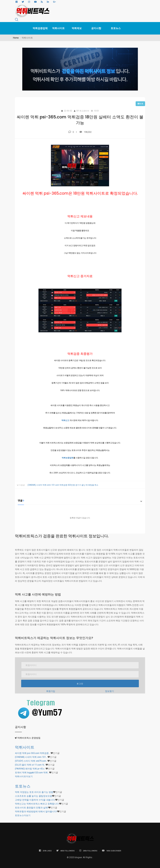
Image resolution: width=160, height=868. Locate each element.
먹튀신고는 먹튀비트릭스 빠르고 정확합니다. (37, 804)
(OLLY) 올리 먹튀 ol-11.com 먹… (30, 765)
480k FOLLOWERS (65, 851)
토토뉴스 (116, 28)
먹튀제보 (77, 28)
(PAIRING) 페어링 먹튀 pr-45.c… (30, 769)
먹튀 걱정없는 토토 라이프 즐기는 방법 (34, 792)
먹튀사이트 (58, 28)
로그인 (80, 684)
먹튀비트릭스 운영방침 (29, 738)
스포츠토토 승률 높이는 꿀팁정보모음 (33, 796)
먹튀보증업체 (68, 458)
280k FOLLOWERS (88, 851)
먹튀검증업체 (40, 28)
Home (16, 38)
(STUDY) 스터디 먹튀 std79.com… (31, 761)
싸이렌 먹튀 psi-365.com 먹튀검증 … (33, 753)
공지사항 (96, 28)
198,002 (85, 132)
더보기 (24, 776)
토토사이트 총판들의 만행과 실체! (32, 808)
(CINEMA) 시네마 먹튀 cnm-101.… (31, 757)
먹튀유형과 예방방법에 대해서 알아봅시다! (36, 812)
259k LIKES (45, 851)
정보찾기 (109, 691)
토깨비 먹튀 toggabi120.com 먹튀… (32, 773)
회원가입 (51, 691)
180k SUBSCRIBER (112, 851)
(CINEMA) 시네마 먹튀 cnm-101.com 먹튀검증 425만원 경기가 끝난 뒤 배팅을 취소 (63, 485)
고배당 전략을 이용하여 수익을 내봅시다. (35, 800)
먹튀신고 (65, 420)
